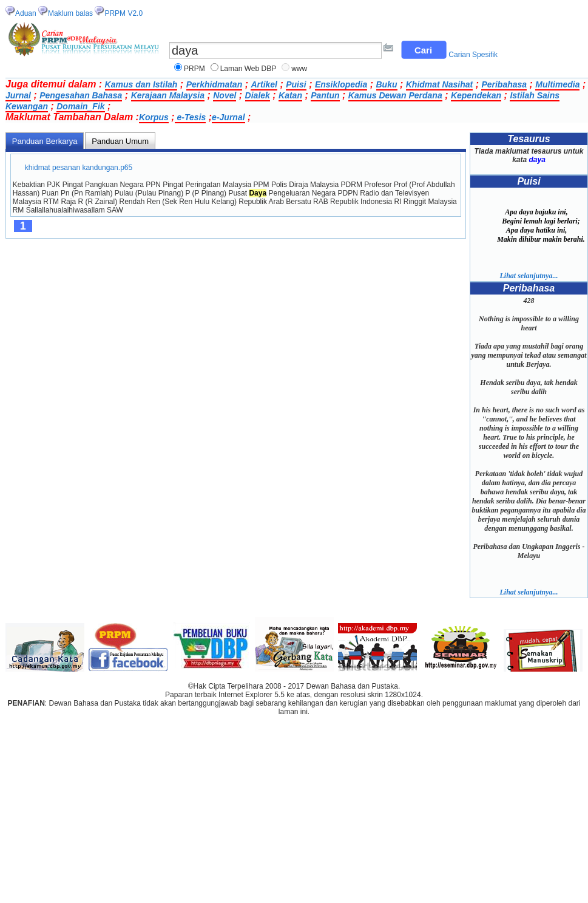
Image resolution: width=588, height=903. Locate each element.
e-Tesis (191, 117)
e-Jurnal (228, 117)
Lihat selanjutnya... (529, 276)
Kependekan (476, 95)
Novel (225, 95)
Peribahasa (504, 84)
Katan (290, 95)
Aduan (26, 13)
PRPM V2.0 (123, 13)
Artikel (264, 84)
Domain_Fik (80, 106)
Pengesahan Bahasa (81, 95)
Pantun (325, 95)
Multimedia (557, 84)
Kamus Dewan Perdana (395, 95)
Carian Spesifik (473, 55)
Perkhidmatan (215, 84)
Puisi (296, 84)
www (299, 69)
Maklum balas (70, 13)
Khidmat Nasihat (439, 84)
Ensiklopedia (341, 84)
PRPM (194, 69)
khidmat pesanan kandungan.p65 (79, 168)
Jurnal (18, 95)
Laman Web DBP (248, 69)
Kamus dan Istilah (141, 84)
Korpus (154, 117)
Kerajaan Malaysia (168, 95)
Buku (387, 84)
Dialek (258, 95)
